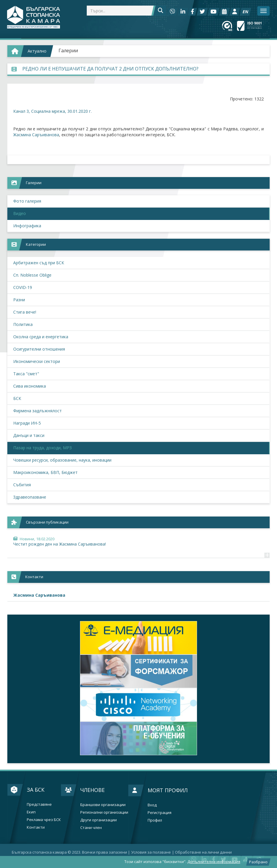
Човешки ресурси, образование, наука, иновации (62, 460)
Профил (155, 820)
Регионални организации (104, 812)
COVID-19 (23, 287)
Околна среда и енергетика (41, 337)
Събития (22, 485)
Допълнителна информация (214, 862)
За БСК (36, 790)
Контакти (36, 827)
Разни (19, 300)
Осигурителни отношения (39, 349)
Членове (92, 790)
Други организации (99, 820)
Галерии (68, 51)
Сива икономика (30, 386)
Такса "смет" (26, 374)
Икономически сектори (37, 361)
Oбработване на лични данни (203, 852)
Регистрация (160, 813)
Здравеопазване (30, 497)
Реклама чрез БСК (44, 820)
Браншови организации (103, 805)
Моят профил (168, 790)
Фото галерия (27, 201)
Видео (20, 213)
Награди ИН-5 (27, 423)
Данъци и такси (29, 435)
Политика (23, 324)
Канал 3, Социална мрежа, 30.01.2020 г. (52, 111)
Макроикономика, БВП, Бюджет (45, 472)
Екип (31, 812)
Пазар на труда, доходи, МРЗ (42, 448)
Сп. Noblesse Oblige (32, 275)
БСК (17, 398)
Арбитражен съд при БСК (39, 263)
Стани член (91, 828)
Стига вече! (25, 312)
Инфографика (27, 226)
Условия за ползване (151, 852)
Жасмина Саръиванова (36, 135)
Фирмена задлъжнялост (37, 411)
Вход (152, 805)
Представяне (39, 804)
